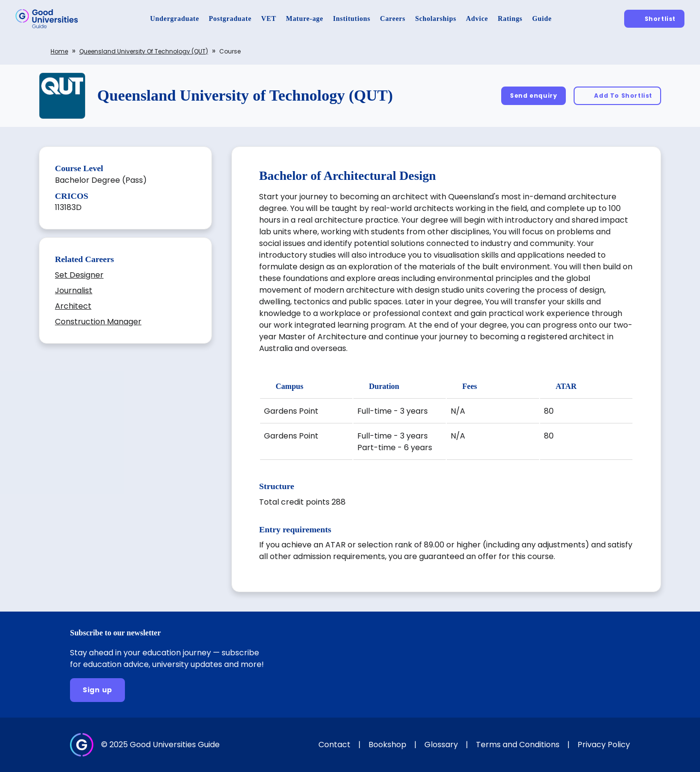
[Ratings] (510, 19)
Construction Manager (98, 322)
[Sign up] (97, 690)
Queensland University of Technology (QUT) (144, 51)
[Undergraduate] (175, 19)
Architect (73, 306)
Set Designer (79, 275)
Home (59, 51)
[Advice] (477, 19)
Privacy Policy (604, 745)
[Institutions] (352, 19)
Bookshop (387, 745)
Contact (334, 745)
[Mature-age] (305, 19)
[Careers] (393, 19)
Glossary (441, 745)
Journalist (74, 290)
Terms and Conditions (518, 745)
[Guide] (542, 19)
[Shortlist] (654, 19)
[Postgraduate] (230, 19)
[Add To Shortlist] (617, 96)
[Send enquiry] (534, 96)
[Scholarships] (436, 19)
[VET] (269, 19)
